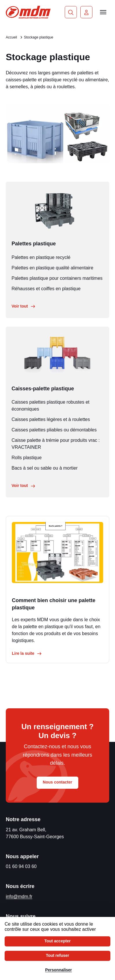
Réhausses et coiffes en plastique (46, 289)
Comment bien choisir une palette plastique (54, 604)
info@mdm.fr (19, 897)
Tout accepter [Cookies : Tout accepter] (58, 941)
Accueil (11, 37)
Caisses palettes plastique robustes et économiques (50, 406)
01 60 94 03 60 (21, 866)
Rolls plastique (27, 458)
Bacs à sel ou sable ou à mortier (45, 468)
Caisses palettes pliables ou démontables (54, 430)
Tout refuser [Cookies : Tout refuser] (58, 955)
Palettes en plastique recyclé (41, 257)
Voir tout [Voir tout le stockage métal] (24, 306)
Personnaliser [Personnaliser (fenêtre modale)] (59, 970)
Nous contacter (57, 782)
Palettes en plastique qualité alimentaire (52, 268)
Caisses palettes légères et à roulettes (51, 419)
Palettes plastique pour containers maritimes (57, 278)
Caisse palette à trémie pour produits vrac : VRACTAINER (56, 444)
